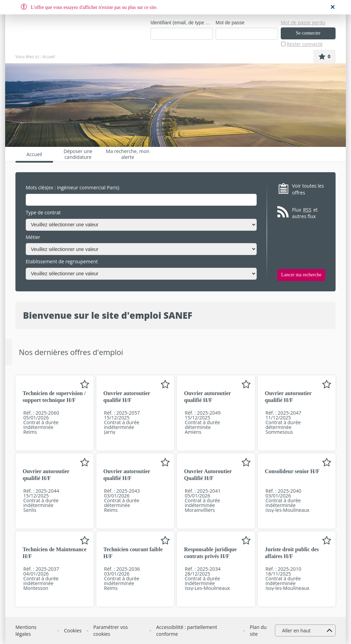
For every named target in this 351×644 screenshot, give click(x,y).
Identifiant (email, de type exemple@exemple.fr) (182, 23)
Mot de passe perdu (303, 22)
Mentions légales (26, 630)
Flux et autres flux (305, 213)
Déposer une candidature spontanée (78, 154)
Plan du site (258, 630)
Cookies (73, 630)
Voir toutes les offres (308, 189)
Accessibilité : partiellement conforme (187, 630)
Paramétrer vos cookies (111, 630)
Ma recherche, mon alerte (128, 154)
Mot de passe (230, 23)
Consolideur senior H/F (292, 471)
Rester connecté (305, 44)
